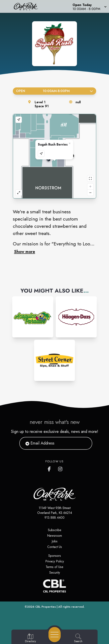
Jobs (55, 541)
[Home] (28, 6)
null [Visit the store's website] (78, 102)
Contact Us (55, 547)
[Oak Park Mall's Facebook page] (50, 468)
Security (55, 573)
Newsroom (54, 536)
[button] (89, 6)
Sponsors (55, 556)
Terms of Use (54, 567)
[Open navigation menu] (55, 635)
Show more (25, 252)
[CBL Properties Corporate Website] (54, 586)
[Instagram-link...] (33, 317)
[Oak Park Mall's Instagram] (61, 468)
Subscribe (55, 530)
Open (54, 91)
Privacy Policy (55, 561)
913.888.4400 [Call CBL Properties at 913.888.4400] (54, 518)
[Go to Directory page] (30, 638)
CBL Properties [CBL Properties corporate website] (46, 607)
